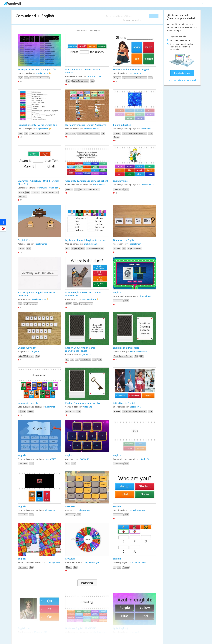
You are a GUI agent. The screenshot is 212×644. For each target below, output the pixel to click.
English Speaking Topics (126, 348)
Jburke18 (87, 355)
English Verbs (25, 240)
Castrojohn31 (54, 562)
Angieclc (35, 351)
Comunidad (26, 16)
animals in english (28, 403)
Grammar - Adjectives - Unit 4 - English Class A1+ (39, 182)
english (117, 292)
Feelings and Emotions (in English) (132, 69)
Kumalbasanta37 (137, 510)
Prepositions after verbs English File (38, 125)
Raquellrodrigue (92, 562)
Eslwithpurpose (94, 76)
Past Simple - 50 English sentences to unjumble (38, 294)
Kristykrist (50, 407)
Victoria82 (87, 407)
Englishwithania (91, 244)
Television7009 (147, 185)
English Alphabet (27, 348)
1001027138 (51, 459)
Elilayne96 (50, 510)
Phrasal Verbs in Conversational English (83, 71)
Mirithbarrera (99, 185)
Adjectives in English (124, 403)
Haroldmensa (41, 244)
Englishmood (42, 73)
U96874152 (84, 459)
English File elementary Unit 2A (83, 403)
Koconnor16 (135, 73)
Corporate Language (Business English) (87, 181)
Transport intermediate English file (37, 69)
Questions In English (124, 240)
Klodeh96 (145, 459)
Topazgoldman (134, 244)
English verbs (120, 181)
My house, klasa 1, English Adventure (86, 240)
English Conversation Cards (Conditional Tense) (81, 349)
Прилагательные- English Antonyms (86, 125)
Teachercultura (39, 299)
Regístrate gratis (182, 73)
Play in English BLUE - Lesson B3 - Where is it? (83, 294)
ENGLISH (70, 506)
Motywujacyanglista (49, 188)
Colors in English (122, 125)
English (48, 16)
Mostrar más (87, 583)
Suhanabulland (139, 562)
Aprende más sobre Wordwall (182, 80)
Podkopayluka (83, 510)
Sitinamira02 (145, 296)
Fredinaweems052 (138, 351)
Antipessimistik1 (92, 129)
